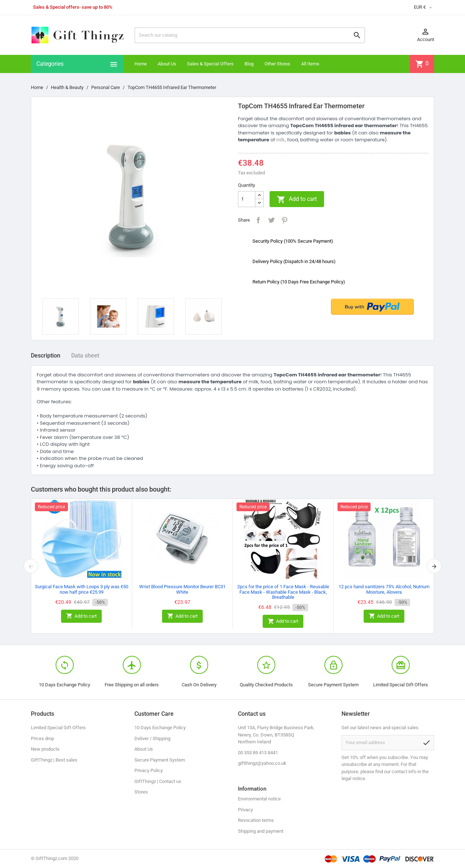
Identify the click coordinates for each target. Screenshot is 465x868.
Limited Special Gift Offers (58, 728)
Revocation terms (256, 820)
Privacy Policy (149, 770)
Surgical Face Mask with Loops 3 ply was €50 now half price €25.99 (82, 589)
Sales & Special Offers (210, 64)
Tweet (271, 220)
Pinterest (284, 220)
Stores (141, 792)
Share (258, 220)
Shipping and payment (261, 831)
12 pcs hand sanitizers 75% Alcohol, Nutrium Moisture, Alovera (384, 589)
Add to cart (297, 199)
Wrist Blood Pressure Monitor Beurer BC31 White (182, 589)
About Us (167, 64)
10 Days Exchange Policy (160, 728)
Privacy (245, 810)
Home (141, 64)
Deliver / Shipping (152, 738)
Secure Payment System (160, 760)
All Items (310, 64)
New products (45, 749)
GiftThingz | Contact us (158, 781)
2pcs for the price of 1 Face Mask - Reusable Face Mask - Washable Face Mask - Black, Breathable (283, 592)
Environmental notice (259, 799)
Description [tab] (46, 356)
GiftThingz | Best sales (54, 760)
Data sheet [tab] (85, 356)
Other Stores (277, 64)
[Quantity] (247, 199)
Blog (249, 64)
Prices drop (43, 738)
